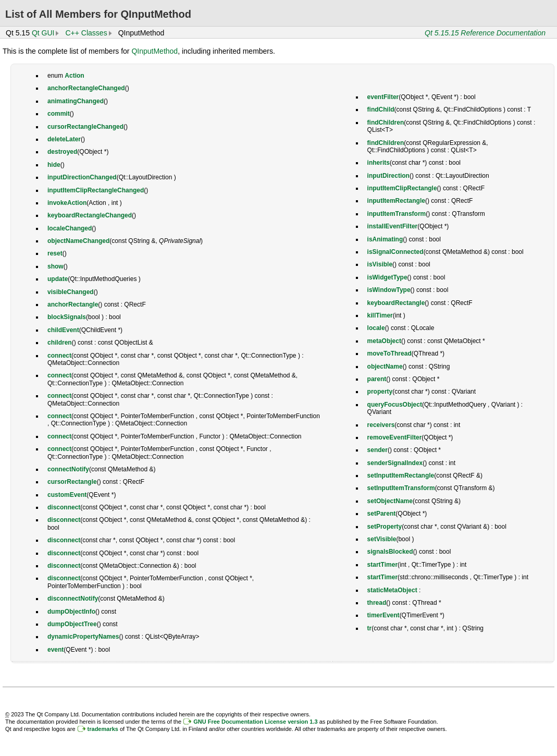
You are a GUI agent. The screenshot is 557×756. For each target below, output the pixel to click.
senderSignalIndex (395, 463)
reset (55, 253)
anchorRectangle (73, 304)
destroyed (62, 152)
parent (377, 379)
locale (376, 328)
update (58, 279)
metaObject (384, 341)
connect (59, 356)
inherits (379, 163)
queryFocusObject (395, 405)
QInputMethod (154, 51)
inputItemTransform (397, 214)
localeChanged (70, 228)
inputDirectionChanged (82, 177)
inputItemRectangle (396, 201)
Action (74, 76)
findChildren (386, 123)
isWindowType (389, 290)
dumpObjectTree (72, 624)
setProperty (385, 527)
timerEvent (383, 615)
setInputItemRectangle (401, 475)
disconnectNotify (73, 599)
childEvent (63, 330)
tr (370, 628)
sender (377, 450)
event (55, 650)
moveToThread (389, 353)
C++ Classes (86, 33)
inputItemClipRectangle (402, 188)
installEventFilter (393, 226)
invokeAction (67, 203)
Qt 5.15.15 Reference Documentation (485, 33)
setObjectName (390, 501)
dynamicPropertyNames (83, 637)
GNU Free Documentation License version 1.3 (255, 722)
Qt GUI (43, 33)
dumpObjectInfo (71, 612)
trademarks (103, 729)
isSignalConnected (395, 252)
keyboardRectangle (396, 303)
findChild (381, 109)
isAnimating (385, 239)
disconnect (64, 507)
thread (377, 603)
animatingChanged (76, 101)
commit (59, 114)
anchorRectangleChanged (86, 88)
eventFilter (383, 97)
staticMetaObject (392, 590)
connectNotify (68, 469)
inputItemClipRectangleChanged (96, 190)
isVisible (380, 264)
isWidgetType (387, 277)
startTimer (382, 565)
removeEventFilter (395, 437)
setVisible (382, 539)
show (55, 266)
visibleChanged (71, 292)
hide (54, 165)
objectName (385, 367)
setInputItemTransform (401, 488)
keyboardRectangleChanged (90, 215)
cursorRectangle (72, 482)
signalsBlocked (390, 552)
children (60, 343)
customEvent (67, 495)
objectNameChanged (78, 241)
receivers (381, 425)
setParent (382, 514)
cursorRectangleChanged (85, 127)
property (380, 392)
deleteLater (64, 139)
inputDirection (388, 176)
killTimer (380, 315)
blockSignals (67, 317)
